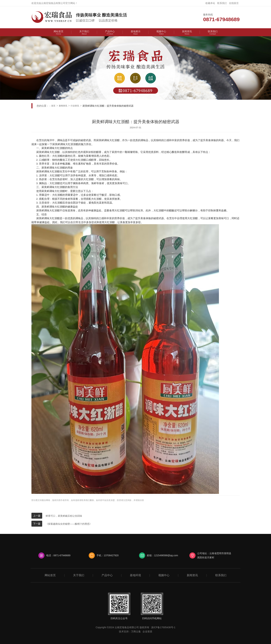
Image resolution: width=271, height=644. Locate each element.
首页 (53, 106)
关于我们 (79, 575)
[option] (135, 68)
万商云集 (136, 632)
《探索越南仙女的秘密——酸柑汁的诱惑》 (69, 524)
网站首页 (50, 575)
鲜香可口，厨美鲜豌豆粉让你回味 (64, 516)
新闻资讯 (63, 106)
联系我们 (222, 3)
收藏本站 (210, 3)
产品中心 (107, 575)
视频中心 (164, 575)
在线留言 (234, 3)
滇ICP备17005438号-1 (163, 627)
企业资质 (147, 632)
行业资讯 (75, 106)
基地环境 (135, 575)
